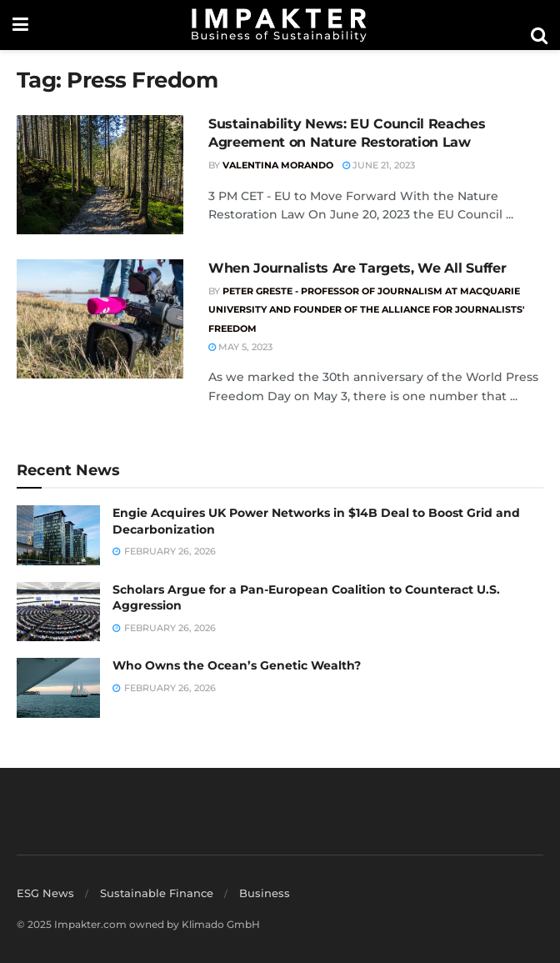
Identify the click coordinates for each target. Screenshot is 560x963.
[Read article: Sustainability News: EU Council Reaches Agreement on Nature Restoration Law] (100, 175)
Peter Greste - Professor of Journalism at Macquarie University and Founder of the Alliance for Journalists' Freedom (367, 310)
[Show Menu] (20, 25)
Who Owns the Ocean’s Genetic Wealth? (237, 665)
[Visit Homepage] (279, 25)
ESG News (45, 893)
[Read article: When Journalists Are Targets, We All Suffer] (100, 319)
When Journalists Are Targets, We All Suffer (357, 268)
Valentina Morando (278, 165)
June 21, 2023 (379, 165)
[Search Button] (539, 36)
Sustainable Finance (157, 893)
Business (265, 893)
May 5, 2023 (240, 347)
